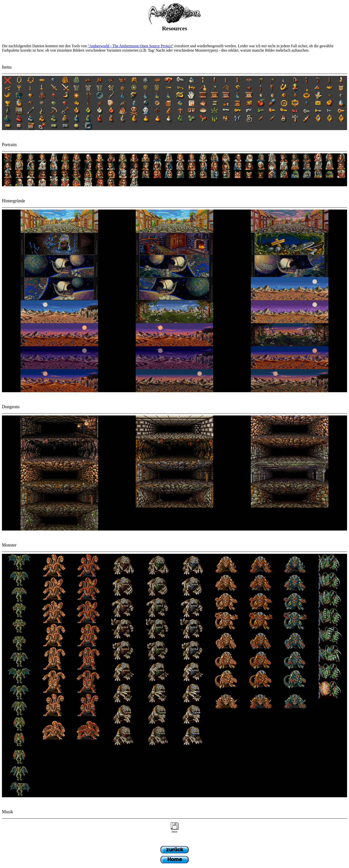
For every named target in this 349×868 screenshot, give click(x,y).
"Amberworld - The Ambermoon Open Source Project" (131, 46)
